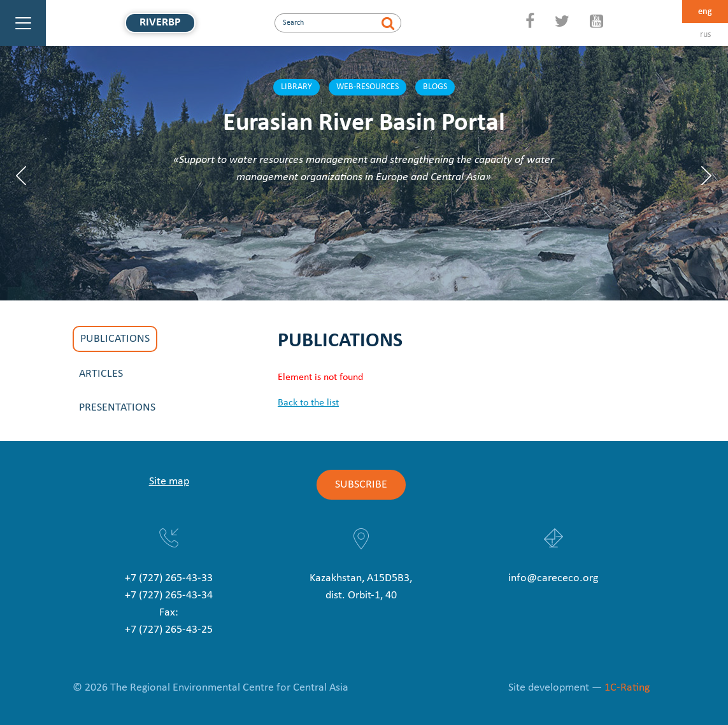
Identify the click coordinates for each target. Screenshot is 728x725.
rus (705, 35)
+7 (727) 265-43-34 (169, 595)
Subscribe (361, 485)
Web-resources (368, 87)
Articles (101, 374)
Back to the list (308, 403)
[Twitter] (562, 23)
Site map (169, 482)
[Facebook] (530, 23)
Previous (21, 176)
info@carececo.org (553, 578)
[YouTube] (596, 23)
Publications (115, 339)
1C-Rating (627, 688)
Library (296, 87)
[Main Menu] (23, 23)
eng (705, 12)
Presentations (117, 408)
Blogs (435, 87)
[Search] (388, 23)
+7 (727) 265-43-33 (169, 578)
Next (707, 176)
